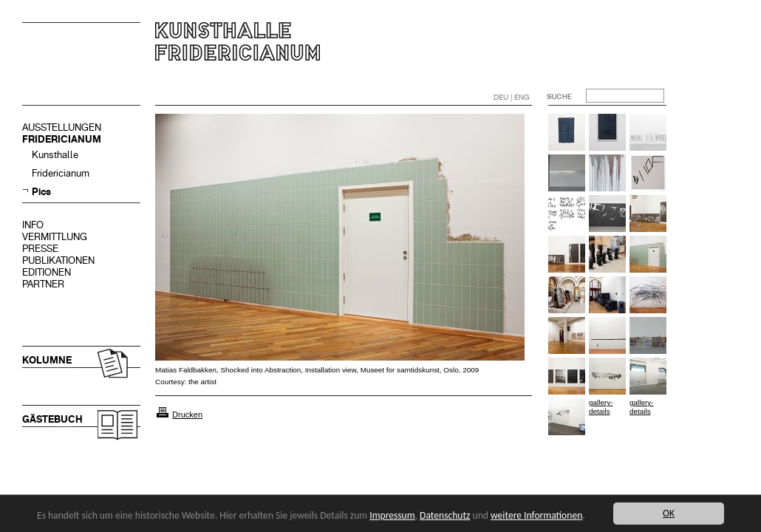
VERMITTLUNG (55, 237)
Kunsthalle (55, 155)
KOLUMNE (47, 360)
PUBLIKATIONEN (58, 260)
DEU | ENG (512, 97)
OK (669, 513)
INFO (33, 225)
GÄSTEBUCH (52, 419)
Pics (41, 192)
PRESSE (40, 249)
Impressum (392, 515)
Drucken (187, 415)
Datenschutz (445, 515)
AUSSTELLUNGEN (62, 127)
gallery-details (601, 407)
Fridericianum (61, 173)
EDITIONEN (47, 272)
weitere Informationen (536, 515)
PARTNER (43, 284)
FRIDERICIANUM (62, 139)
